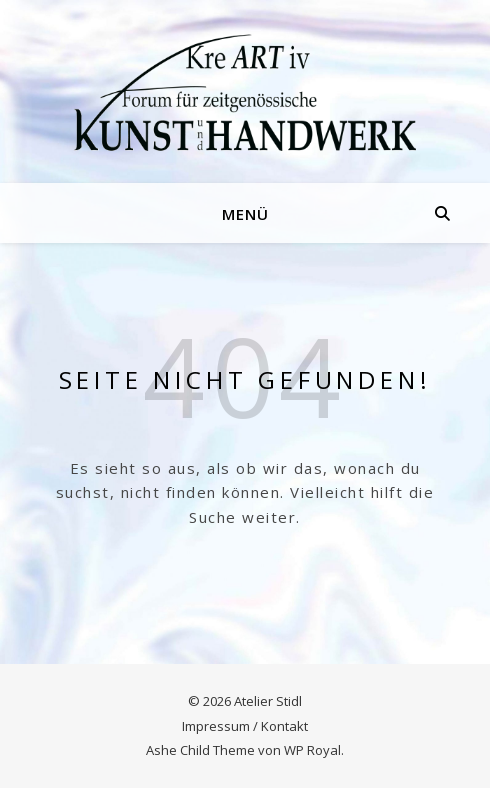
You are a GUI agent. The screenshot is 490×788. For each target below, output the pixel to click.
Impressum (216, 726)
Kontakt (284, 726)
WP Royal (312, 750)
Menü (245, 214)
